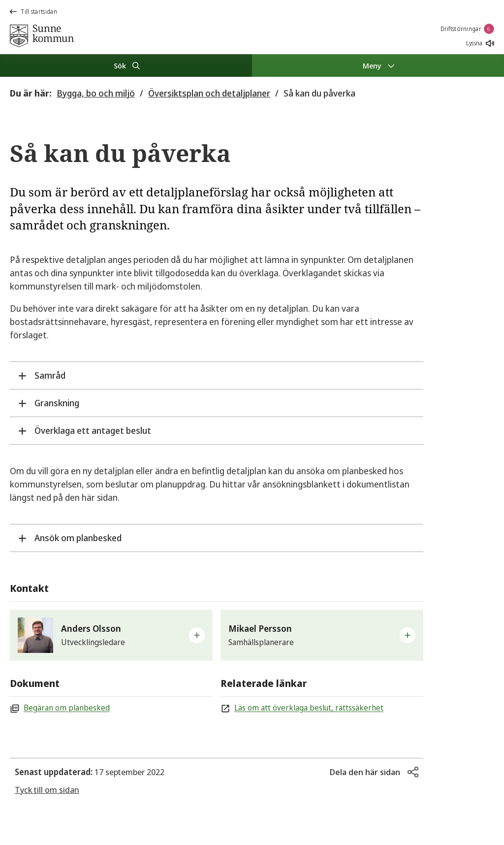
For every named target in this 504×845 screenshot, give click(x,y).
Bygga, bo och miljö (96, 93)
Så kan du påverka (319, 93)
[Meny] (378, 65)
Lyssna (480, 43)
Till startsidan (33, 12)
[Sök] (126, 65)
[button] (111, 635)
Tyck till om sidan (47, 790)
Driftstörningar (468, 29)
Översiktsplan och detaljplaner (209, 93)
